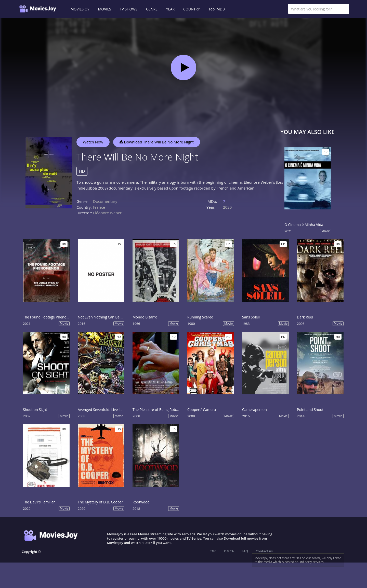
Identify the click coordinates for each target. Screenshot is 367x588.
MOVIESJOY (80, 9)
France (99, 207)
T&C (213, 551)
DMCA (229, 551)
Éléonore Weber (107, 213)
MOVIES (105, 9)
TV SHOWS (129, 9)
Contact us (264, 551)
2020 (227, 207)
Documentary (105, 201)
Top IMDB (217, 9)
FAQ (245, 551)
